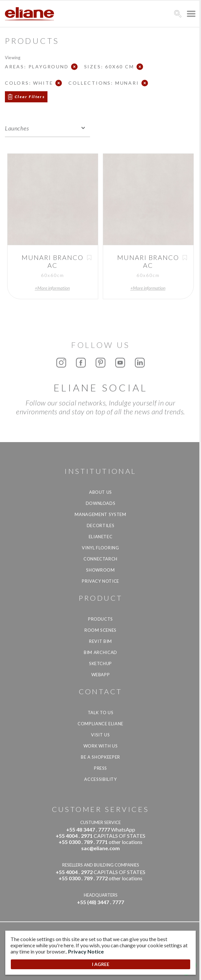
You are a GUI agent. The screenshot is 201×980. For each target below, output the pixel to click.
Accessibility (100, 779)
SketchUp (100, 663)
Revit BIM (100, 641)
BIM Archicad (100, 652)
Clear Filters (30, 97)
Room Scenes (100, 630)
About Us (100, 492)
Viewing (13, 57)
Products (100, 619)
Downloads (101, 503)
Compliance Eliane (100, 724)
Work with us (101, 746)
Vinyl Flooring (100, 548)
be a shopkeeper (100, 757)
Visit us (100, 735)
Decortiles (101, 525)
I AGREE (101, 964)
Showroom (100, 570)
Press (100, 768)
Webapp (101, 675)
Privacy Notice (100, 581)
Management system (100, 514)
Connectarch (100, 559)
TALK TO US (101, 713)
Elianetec (101, 537)
